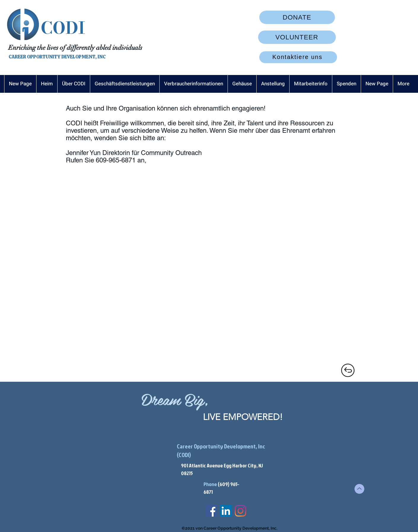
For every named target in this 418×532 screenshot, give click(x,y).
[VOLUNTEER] (297, 37)
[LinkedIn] (226, 511)
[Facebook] (211, 511)
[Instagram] (240, 511)
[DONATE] (297, 17)
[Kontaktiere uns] (298, 57)
